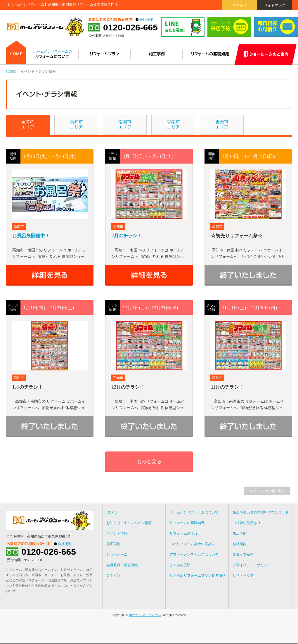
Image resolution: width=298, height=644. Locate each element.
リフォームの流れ (183, 533)
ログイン (240, 5)
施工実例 (113, 544)
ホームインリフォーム (145, 615)
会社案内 (240, 544)
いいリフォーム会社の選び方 (192, 544)
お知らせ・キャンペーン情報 (129, 523)
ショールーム (117, 554)
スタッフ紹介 (243, 554)
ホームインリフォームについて (194, 512)
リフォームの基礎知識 (187, 523)
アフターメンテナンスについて (194, 554)
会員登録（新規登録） (124, 565)
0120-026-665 (130, 28)
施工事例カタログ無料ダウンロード (261, 512)
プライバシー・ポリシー (252, 565)
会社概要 (146, 20)
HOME (11, 71)
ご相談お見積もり (247, 523)
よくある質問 (180, 565)
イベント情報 (117, 533)
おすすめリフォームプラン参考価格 (197, 576)
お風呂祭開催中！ (31, 236)
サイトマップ (275, 5)
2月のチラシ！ (127, 236)
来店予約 (240, 533)
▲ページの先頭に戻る (267, 491)
